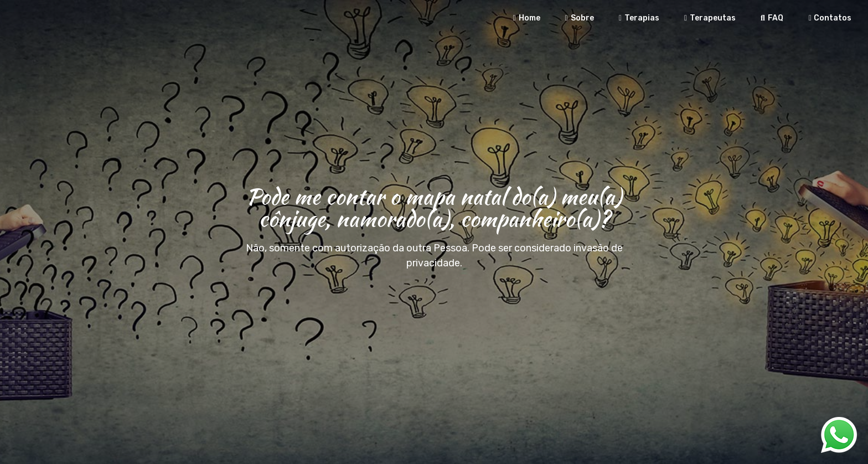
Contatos (828, 18)
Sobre (578, 18)
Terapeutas (709, 18)
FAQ (771, 18)
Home (525, 18)
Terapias (638, 18)
